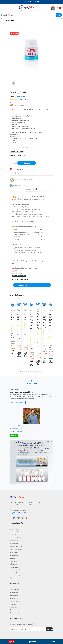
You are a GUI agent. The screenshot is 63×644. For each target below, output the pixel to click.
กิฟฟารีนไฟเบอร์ (14, 544)
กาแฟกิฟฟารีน (13, 535)
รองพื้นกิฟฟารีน (14, 555)
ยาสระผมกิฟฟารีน (14, 589)
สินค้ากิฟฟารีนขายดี (15, 570)
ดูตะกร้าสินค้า (33, 642)
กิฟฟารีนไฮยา (13, 558)
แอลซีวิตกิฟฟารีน (14, 598)
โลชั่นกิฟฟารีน (13, 564)
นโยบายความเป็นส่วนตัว (16, 613)
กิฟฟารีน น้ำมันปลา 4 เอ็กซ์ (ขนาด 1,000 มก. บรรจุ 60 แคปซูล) (38, 320)
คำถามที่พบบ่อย (14, 607)
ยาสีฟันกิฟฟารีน (14, 567)
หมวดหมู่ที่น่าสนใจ (9, 21)
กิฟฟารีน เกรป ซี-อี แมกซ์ (25, 317)
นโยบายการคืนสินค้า (15, 610)
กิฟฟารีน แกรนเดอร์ (12, 316)
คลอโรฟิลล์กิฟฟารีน (15, 601)
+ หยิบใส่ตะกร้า (27, 163)
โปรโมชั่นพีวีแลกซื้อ (14, 529)
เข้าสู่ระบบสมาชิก (14, 578)
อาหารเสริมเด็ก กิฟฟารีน (16, 550)
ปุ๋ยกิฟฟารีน (13, 604)
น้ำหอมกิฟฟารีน (13, 573)
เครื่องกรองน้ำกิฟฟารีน (15, 538)
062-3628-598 (17, 431)
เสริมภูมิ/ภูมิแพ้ (14, 552)
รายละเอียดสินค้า (32, 189)
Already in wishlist (17, 169)
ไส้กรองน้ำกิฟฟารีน (14, 541)
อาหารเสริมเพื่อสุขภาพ (20, 97)
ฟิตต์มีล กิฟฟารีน (14, 532)
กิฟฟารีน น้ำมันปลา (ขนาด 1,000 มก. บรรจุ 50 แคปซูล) (51, 320)
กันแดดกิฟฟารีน (14, 595)
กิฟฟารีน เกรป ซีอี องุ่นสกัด (19, 317)
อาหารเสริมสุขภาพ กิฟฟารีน (17, 547)
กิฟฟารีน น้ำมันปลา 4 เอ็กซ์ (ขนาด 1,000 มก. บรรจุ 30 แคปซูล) (31, 322)
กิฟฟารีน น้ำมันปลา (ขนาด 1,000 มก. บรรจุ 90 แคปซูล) (44, 320)
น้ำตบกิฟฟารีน (13, 561)
